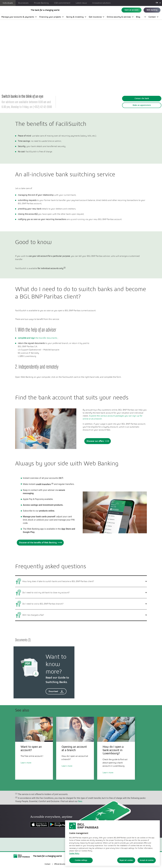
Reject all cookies (126, 860)
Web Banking (152, 11)
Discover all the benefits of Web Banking (40, 543)
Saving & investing (75, 20)
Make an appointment (142, 105)
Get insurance (95, 20)
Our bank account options (36, 31)
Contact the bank (142, 99)
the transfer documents (37, 338)
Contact (152, 20)
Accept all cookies (147, 860)
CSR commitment (62, 3)
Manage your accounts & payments (18, 20)
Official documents (61, 864)
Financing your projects (50, 20)
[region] (112, 843)
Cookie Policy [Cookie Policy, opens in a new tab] (74, 853)
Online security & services (119, 20)
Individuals (8, 3)
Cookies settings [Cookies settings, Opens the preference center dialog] (81, 860)
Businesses (23, 3)
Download (56, 691)
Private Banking (41, 3)
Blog (138, 20)
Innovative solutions (101, 3)
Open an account (131, 11)
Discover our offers (97, 441)
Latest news (81, 3)
